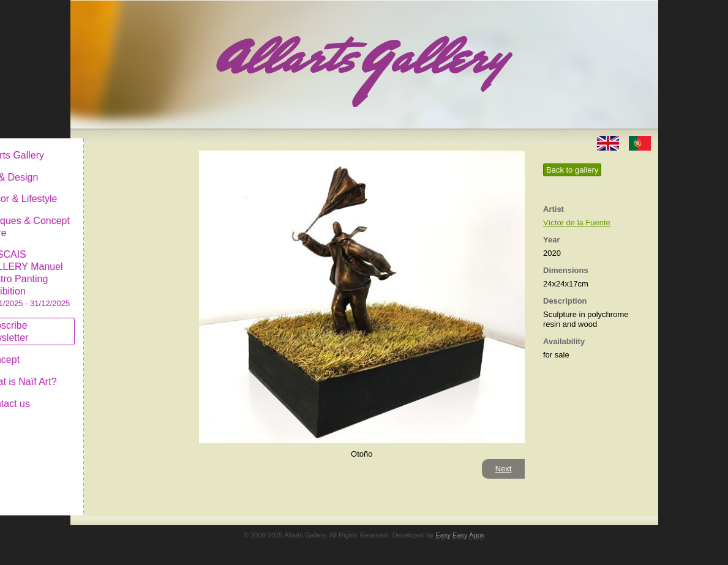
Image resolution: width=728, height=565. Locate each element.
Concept (103, 350)
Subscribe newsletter (107, 322)
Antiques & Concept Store (128, 217)
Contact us (108, 394)
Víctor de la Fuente (577, 223)
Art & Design (112, 167)
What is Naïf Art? (121, 372)
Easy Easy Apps (460, 535)
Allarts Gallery (115, 145)
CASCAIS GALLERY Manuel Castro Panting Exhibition (128, 269)
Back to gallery (572, 170)
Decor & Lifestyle (122, 189)
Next (504, 469)
